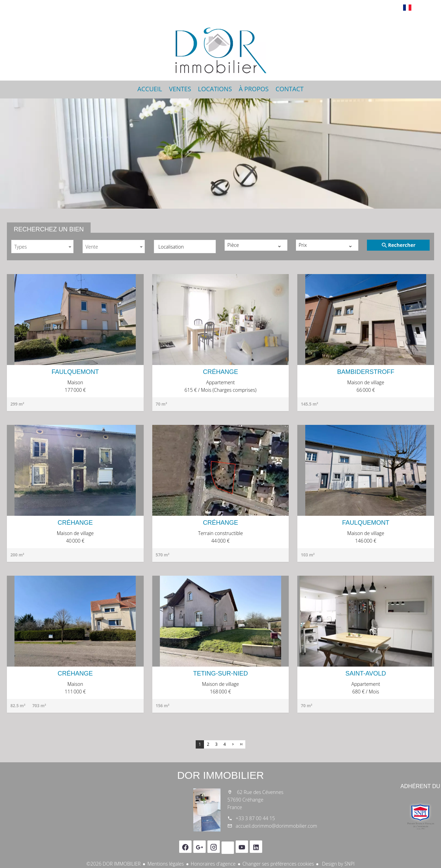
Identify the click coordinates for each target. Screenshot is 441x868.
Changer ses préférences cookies (278, 864)
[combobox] (42, 247)
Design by (338, 864)
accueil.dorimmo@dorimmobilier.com (276, 826)
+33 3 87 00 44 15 (255, 818)
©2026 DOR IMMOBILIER (114, 864)
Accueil (220, 46)
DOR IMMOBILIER (220, 775)
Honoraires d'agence (213, 864)
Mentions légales (166, 864)
